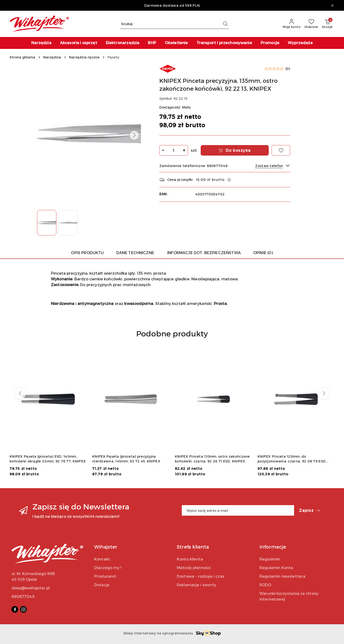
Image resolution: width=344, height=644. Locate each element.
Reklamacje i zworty (196, 585)
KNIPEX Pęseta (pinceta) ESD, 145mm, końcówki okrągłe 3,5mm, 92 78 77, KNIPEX (48, 459)
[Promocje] (270, 43)
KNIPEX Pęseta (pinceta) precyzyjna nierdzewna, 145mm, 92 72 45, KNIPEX (126, 459)
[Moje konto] (292, 24)
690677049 (23, 596)
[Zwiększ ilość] (184, 150)
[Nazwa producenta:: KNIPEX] (168, 68)
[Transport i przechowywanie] (224, 43)
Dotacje (102, 585)
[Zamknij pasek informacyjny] (332, 5)
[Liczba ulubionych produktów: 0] (311, 24)
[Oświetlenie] (176, 43)
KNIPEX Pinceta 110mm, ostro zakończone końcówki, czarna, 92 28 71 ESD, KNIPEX (212, 459)
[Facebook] (15, 609)
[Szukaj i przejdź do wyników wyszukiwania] (225, 24)
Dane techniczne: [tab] (136, 253)
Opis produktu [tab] (87, 253)
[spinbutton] (174, 150)
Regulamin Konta (276, 568)
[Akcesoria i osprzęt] (79, 43)
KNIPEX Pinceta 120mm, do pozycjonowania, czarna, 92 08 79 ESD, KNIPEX (292, 459)
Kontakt (102, 559)
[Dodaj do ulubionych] (281, 150)
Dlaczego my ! (108, 568)
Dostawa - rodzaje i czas (201, 576)
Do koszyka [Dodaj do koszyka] (235, 150)
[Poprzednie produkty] (20, 393)
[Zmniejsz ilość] (163, 150)
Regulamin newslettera (282, 576)
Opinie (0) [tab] (263, 253)
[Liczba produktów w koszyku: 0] (327, 24)
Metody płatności (194, 568)
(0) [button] (288, 69)
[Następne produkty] (324, 393)
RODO (265, 585)
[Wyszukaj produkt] (174, 24)
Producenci (105, 576)
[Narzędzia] (41, 43)
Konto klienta (190, 559)
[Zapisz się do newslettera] (238, 510)
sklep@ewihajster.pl (31, 588)
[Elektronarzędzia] (123, 43)
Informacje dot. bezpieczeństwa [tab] (204, 253)
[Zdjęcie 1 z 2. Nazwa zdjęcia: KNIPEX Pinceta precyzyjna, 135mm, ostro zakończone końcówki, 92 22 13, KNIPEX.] (47, 223)
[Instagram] (23, 609)
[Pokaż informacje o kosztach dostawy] (229, 180)
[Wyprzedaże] (300, 43)
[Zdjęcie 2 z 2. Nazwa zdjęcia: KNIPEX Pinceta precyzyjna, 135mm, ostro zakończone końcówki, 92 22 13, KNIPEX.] (68, 223)
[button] (134, 135)
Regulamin (270, 559)
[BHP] (152, 43)
